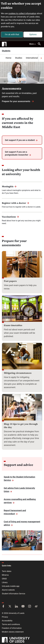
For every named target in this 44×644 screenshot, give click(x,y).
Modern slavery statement (13, 632)
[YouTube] (23, 606)
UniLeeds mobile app (11, 586)
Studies (19, 58)
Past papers (10, 281)
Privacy (5, 617)
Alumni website (8, 590)
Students (6, 51)
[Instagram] (30, 606)
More (33, 44)
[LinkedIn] (16, 606)
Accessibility (7, 621)
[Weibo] (36, 606)
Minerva (5, 575)
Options (33, 34)
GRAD (4, 579)
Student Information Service (13, 594)
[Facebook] (3, 606)
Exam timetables (13, 325)
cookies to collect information (22, 13)
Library (5, 582)
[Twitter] (10, 606)
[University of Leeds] (16, 640)
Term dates (7, 571)
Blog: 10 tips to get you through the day (21, 426)
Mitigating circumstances (18, 373)
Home (8, 58)
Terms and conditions (11, 624)
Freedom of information (12, 628)
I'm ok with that (12, 34)
